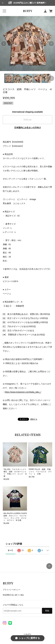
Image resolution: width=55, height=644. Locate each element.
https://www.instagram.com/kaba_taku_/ (23, 392)
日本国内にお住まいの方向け (28, 128)
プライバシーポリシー (12, 590)
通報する (34, 419)
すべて (10, 550)
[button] (51, 44)
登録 (47, 611)
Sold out (28, 120)
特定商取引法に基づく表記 (13, 595)
